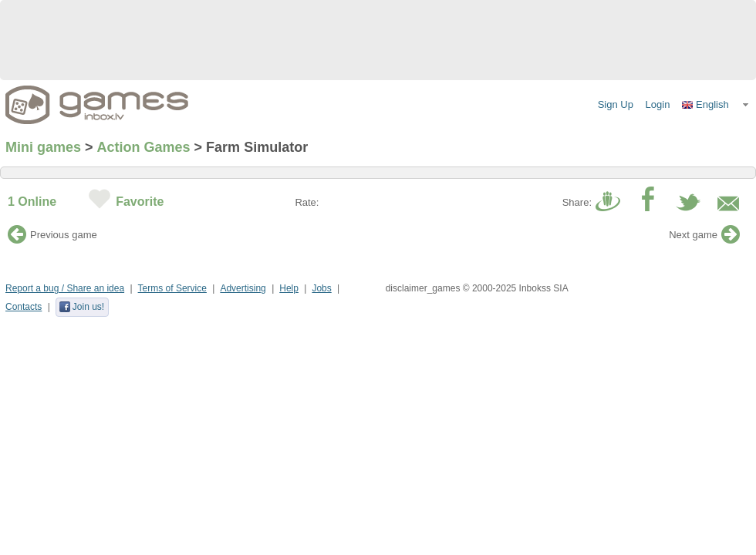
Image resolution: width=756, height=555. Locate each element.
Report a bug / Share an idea (65, 288)
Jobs (321, 288)
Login (658, 104)
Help (289, 288)
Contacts (24, 307)
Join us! (81, 307)
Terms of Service (172, 288)
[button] (716, 105)
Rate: (307, 202)
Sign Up (616, 104)
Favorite (140, 202)
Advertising (243, 288)
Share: (577, 202)
